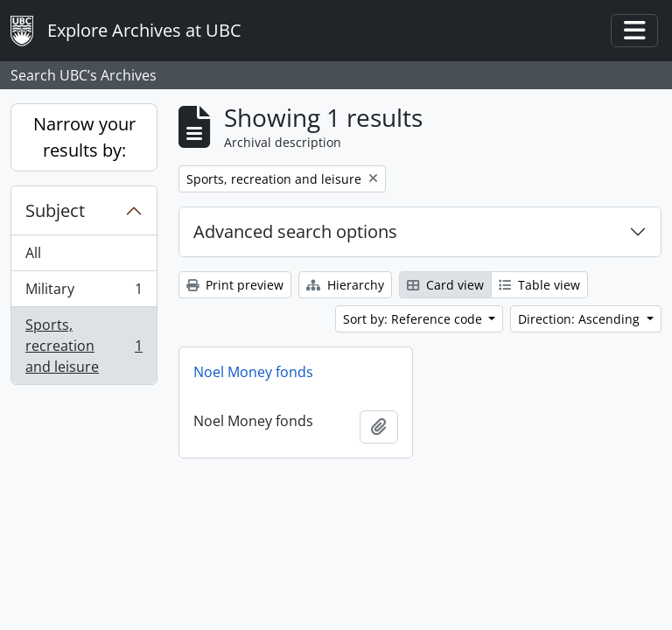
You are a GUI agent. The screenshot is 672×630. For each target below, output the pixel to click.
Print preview (235, 285)
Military (84, 293)
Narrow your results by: (84, 137)
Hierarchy (345, 285)
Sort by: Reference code (414, 319)
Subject (55, 210)
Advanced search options (295, 231)
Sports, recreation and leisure (84, 346)
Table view (539, 285)
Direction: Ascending (581, 319)
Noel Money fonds (253, 372)
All (33, 253)
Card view (445, 285)
